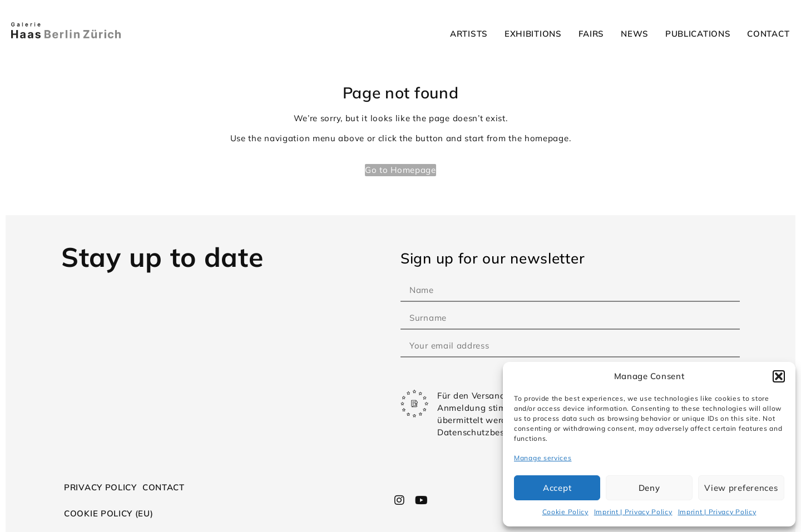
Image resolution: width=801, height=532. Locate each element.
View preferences (741, 488)
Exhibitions (533, 34)
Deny (649, 488)
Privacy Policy (100, 487)
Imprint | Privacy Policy (633, 512)
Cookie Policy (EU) (109, 513)
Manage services (543, 458)
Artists (469, 34)
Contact (768, 34)
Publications (698, 34)
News (635, 34)
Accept (557, 488)
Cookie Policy (565, 512)
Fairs (592, 34)
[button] (779, 376)
